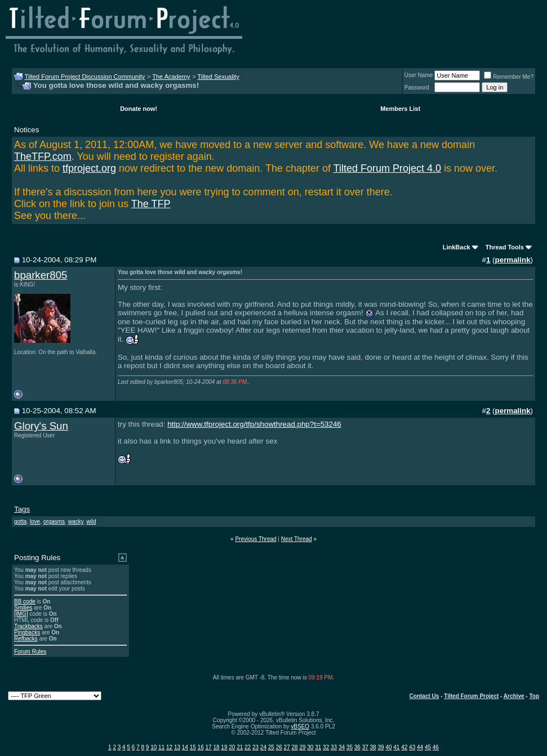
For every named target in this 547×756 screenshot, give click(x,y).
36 (357, 747)
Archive (514, 696)
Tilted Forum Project (471, 696)
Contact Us (424, 696)
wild (91, 522)
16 (201, 747)
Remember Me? (509, 77)
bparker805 (41, 275)
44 (420, 747)
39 (381, 747)
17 (209, 747)
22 (248, 747)
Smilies (23, 608)
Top (534, 696)
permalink (513, 260)
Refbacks (26, 639)
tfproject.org (89, 168)
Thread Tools (505, 247)
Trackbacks (28, 626)
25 (271, 747)
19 (224, 747)
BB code (25, 601)
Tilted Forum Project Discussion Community (85, 77)
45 (428, 747)
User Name (419, 75)
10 (154, 747)
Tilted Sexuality (218, 77)
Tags (22, 509)
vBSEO (300, 726)
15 (193, 747)
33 (334, 747)
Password (417, 88)
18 (216, 747)
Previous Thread (255, 539)
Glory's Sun (41, 426)
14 (185, 747)
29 (302, 747)
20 (232, 747)
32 (326, 747)
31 (318, 747)
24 (263, 747)
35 (350, 747)
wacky (76, 522)
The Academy (171, 77)
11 (161, 747)
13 (177, 747)
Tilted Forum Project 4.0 (387, 168)
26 (279, 747)
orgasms (54, 522)
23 (255, 747)
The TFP (151, 204)
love (35, 522)
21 (240, 747)
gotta (20, 522)
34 (342, 747)
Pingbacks (27, 632)
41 (396, 747)
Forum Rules (30, 652)
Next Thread (297, 539)
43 (412, 747)
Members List (400, 109)
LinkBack (457, 247)
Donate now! (139, 109)
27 (287, 747)
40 (388, 747)
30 (310, 747)
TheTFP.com (43, 156)
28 (294, 747)
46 (436, 747)
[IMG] (21, 614)
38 (373, 747)
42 (404, 747)
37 (365, 747)
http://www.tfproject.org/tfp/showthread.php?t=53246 (254, 424)
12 (169, 747)
